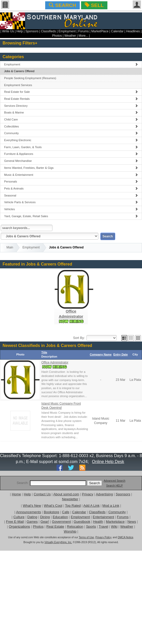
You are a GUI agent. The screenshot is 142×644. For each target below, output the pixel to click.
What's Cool (53, 506)
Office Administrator (55, 362)
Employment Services (18, 85)
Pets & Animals (71, 188)
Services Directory (71, 106)
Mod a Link (111, 506)
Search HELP (115, 486)
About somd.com (66, 494)
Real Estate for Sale (71, 92)
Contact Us (42, 494)
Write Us (8, 31)
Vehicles (71, 209)
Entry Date (121, 354)
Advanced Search (114, 481)
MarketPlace (100, 31)
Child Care (71, 119)
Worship (70, 531)
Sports (91, 526)
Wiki (114, 526)
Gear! (45, 522)
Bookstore (51, 512)
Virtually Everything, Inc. (58, 542)
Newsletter (70, 499)
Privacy (88, 494)
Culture (19, 517)
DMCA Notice (125, 537)
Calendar (117, 31)
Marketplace (115, 522)
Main (10, 247)
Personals (71, 181)
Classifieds (49, 31)
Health (98, 522)
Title (44, 352)
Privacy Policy (103, 537)
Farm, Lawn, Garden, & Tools (71, 147)
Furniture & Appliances (71, 154)
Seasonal (71, 195)
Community (71, 133)
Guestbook (82, 522)
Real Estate (55, 526)
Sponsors (32, 31)
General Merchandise (71, 161)
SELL (94, 5)
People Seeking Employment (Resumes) (30, 78)
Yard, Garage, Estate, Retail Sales (71, 216)
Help (20, 31)
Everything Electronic (71, 140)
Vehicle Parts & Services (71, 202)
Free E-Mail (15, 522)
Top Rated (73, 506)
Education (60, 517)
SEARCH (62, 5)
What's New (32, 506)
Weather (70, 36)
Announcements (28, 512)
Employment (67, 31)
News (132, 522)
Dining (45, 517)
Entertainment (103, 517)
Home (17, 494)
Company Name (101, 354)
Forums (84, 31)
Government (61, 522)
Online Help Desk (108, 462)
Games (32, 522)
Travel (103, 526)
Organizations (19, 526)
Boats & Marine (71, 112)
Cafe (66, 512)
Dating (32, 517)
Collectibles (71, 126)
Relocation (75, 526)
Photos (57, 36)
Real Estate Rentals (71, 99)
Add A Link (92, 506)
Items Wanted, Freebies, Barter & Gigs (71, 168)
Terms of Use (86, 537)
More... (83, 36)
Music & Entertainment (71, 175)
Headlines (133, 31)
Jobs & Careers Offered (19, 71)
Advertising (104, 494)
